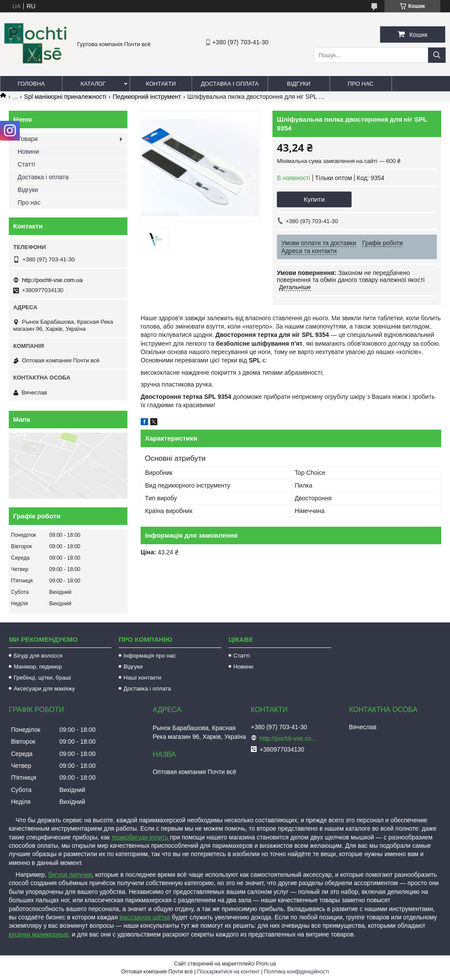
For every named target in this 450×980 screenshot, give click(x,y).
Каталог (93, 84)
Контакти (161, 84)
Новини (28, 152)
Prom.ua (266, 964)
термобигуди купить (141, 837)
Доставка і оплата (230, 84)
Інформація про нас (150, 656)
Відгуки (299, 84)
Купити (314, 199)
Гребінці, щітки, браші (42, 678)
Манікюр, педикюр (38, 667)
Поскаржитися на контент (228, 972)
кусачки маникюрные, (40, 934)
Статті (26, 164)
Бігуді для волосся (38, 656)
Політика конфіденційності (297, 972)
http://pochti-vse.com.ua (52, 280)
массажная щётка (145, 917)
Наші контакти (142, 678)
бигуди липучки (70, 875)
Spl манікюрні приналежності (65, 97)
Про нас (361, 84)
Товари (28, 139)
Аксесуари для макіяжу (44, 689)
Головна (31, 84)
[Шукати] (437, 55)
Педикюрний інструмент (147, 97)
